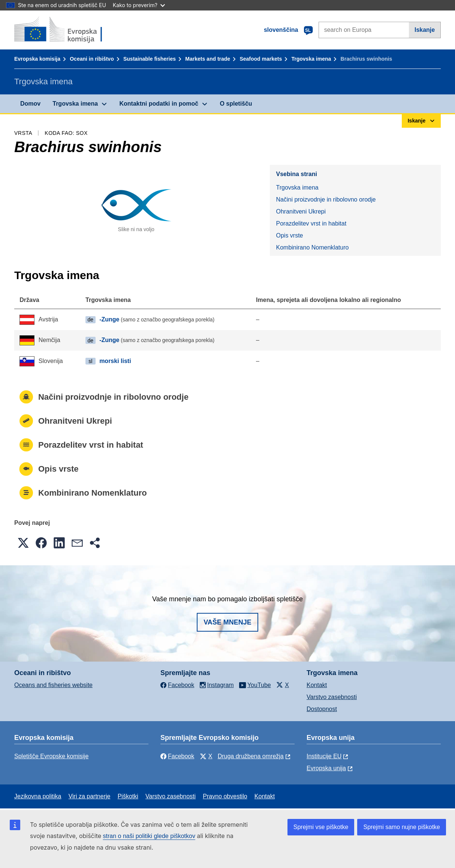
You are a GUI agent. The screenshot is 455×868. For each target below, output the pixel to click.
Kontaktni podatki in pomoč (159, 104)
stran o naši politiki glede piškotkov (149, 836)
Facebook (177, 756)
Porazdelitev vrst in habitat (311, 223)
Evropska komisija (37, 59)
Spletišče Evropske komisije (51, 756)
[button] (23, 543)
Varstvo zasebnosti (332, 697)
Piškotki (128, 796)
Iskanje (425, 30)
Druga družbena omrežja (251, 756)
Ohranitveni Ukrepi (301, 211)
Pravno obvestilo (225, 796)
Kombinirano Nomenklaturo (312, 247)
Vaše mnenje (227, 622)
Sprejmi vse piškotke (321, 827)
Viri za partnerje (90, 796)
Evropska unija (326, 768)
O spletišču (236, 104)
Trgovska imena (311, 59)
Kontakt (317, 685)
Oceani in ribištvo (92, 59)
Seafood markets (261, 59)
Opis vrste (289, 235)
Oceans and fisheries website (53, 685)
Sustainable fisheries (150, 59)
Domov (30, 104)
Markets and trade (208, 59)
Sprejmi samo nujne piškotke (402, 827)
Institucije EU (324, 756)
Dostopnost (322, 709)
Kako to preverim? (139, 5)
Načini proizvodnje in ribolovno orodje (326, 199)
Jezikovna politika (38, 796)
